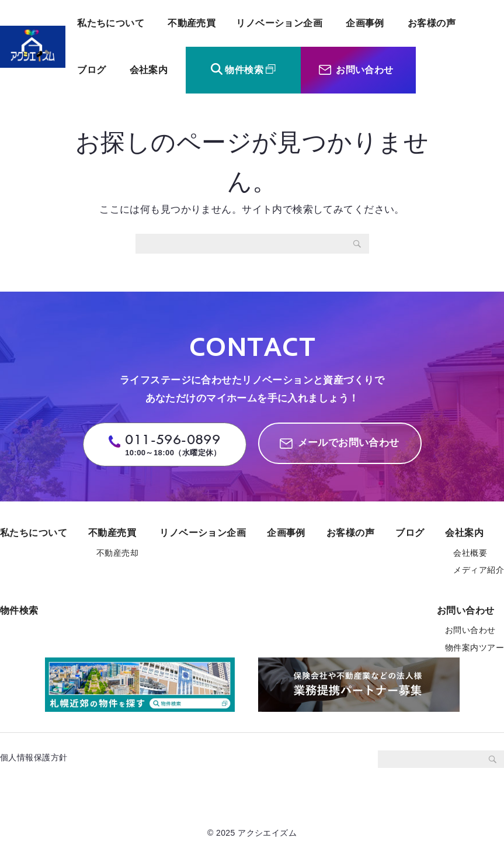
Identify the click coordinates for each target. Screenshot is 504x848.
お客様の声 (432, 23)
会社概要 (470, 553)
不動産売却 (117, 553)
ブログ (91, 70)
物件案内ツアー (475, 648)
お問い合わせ (365, 70)
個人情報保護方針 (38, 757)
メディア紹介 (479, 570)
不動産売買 (192, 23)
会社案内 (149, 70)
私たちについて (111, 23)
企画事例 (365, 23)
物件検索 (244, 70)
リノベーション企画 (279, 23)
